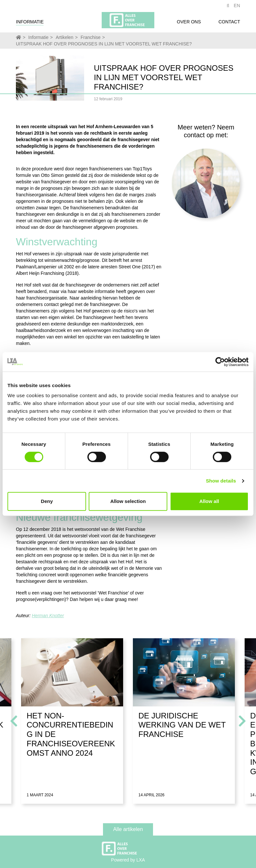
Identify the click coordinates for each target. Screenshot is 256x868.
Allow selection (128, 501)
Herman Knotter (48, 616)
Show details (221, 481)
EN (237, 7)
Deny (47, 501)
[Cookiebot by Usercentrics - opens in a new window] (220, 362)
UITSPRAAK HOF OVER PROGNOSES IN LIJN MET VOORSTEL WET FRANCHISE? (104, 44)
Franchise (90, 37)
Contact (229, 24)
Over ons (189, 24)
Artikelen (64, 37)
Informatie (30, 24)
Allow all (209, 501)
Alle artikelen (128, 829)
